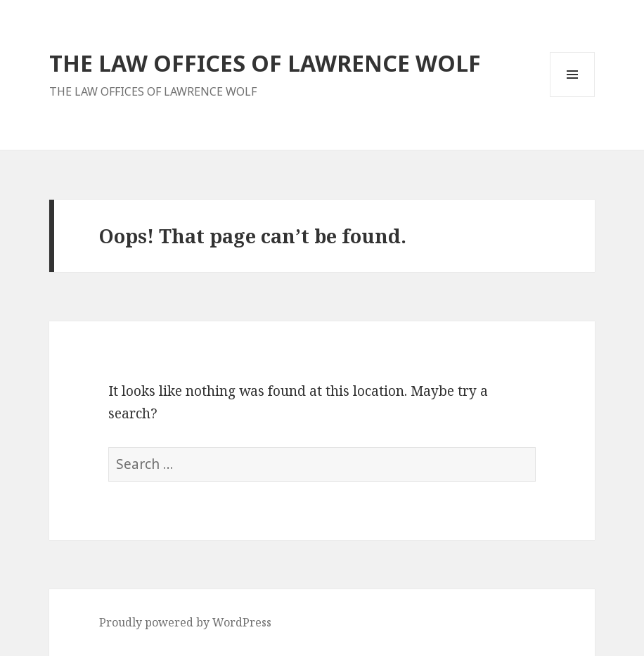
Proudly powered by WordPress (185, 622)
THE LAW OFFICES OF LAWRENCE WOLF (265, 63)
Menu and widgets (573, 97)
